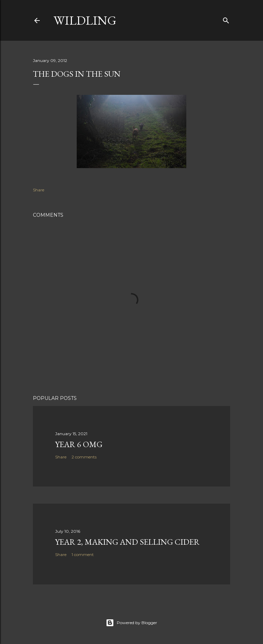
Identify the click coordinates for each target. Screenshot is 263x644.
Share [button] (39, 190)
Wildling (85, 20)
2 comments (84, 457)
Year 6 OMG (79, 444)
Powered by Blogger (131, 623)
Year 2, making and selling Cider (127, 542)
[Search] (226, 19)
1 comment (83, 554)
